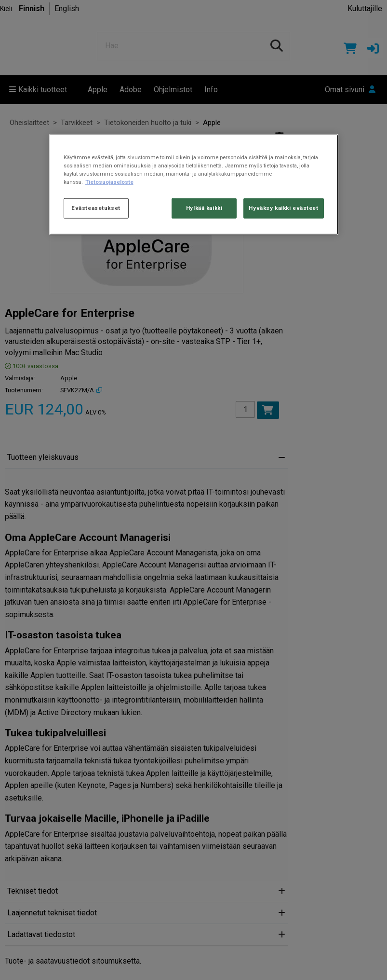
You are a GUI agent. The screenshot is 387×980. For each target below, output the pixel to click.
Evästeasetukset (96, 208)
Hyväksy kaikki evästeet (283, 208)
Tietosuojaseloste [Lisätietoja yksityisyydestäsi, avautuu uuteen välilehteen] (109, 182)
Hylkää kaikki (204, 208)
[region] (194, 184)
